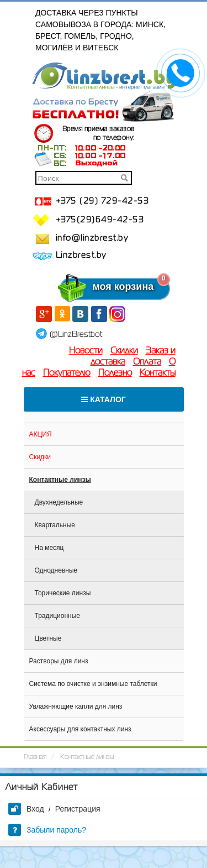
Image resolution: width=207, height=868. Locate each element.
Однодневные (56, 570)
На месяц (49, 548)
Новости (86, 351)
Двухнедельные (59, 502)
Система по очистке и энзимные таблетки (93, 684)
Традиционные (58, 616)
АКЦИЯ (41, 434)
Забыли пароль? (47, 830)
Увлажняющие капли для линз (76, 706)
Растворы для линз (59, 661)
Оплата (147, 362)
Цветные (48, 638)
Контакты (158, 373)
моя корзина (101, 287)
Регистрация (78, 809)
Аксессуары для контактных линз (80, 729)
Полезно (115, 373)
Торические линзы (63, 593)
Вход (26, 809)
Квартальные (55, 525)
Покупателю (67, 373)
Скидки (124, 351)
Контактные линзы (60, 480)
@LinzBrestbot (76, 335)
